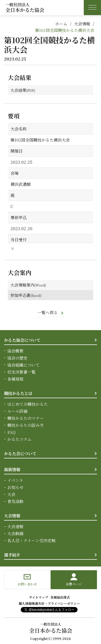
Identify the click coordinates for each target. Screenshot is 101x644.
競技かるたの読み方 (25, 425)
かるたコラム (19, 439)
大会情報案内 (23, 285)
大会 (11, 494)
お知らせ (15, 487)
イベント (15, 480)
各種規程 (15, 379)
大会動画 (15, 534)
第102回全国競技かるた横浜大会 (65, 30)
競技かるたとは (18, 393)
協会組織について (23, 365)
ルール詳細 (17, 411)
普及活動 (15, 502)
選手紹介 (12, 555)
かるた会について (20, 454)
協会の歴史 (17, 358)
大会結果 (19, 90)
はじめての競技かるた (27, 404)
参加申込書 (21, 295)
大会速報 (15, 527)
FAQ (11, 432)
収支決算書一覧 (21, 372)
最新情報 (12, 470)
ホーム (61, 24)
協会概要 (15, 351)
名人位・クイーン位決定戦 (31, 541)
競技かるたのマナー (25, 418)
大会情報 (82, 24)
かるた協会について (22, 340)
